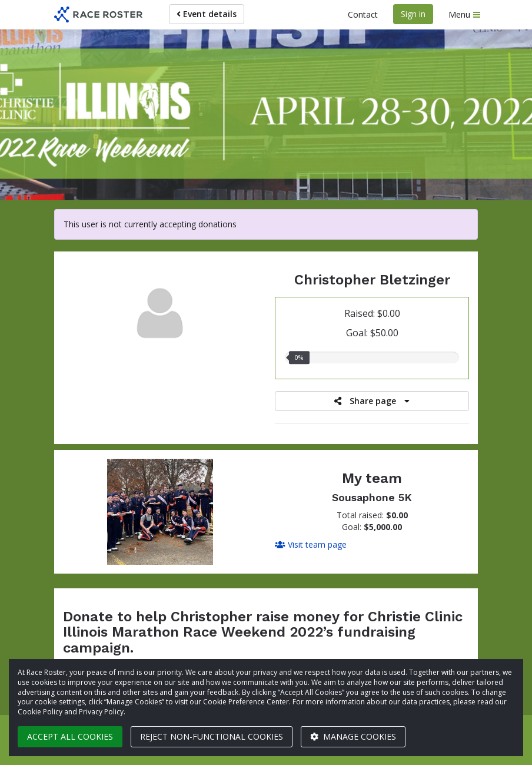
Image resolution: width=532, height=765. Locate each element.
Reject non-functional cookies (212, 736)
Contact (363, 14)
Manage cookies (353, 736)
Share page (372, 401)
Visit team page (311, 544)
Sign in (413, 14)
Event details (207, 14)
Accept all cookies (70, 736)
